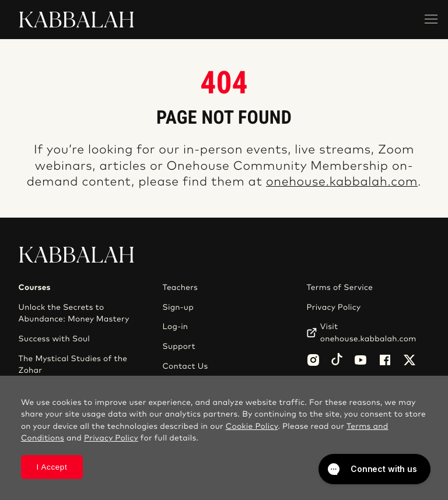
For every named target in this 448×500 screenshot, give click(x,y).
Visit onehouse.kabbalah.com (368, 333)
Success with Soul (54, 339)
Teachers (180, 288)
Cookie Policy (252, 426)
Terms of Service (339, 288)
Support (178, 347)
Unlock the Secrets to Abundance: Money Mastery (74, 313)
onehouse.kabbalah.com (342, 182)
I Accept (52, 467)
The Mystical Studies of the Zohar (73, 365)
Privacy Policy (333, 307)
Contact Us (185, 366)
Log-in (175, 327)
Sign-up (178, 307)
